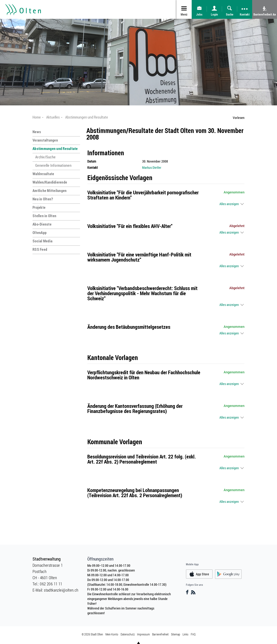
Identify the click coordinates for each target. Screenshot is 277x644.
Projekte (39, 207)
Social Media (42, 241)
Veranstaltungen (45, 140)
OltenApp (40, 233)
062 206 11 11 (51, 584)
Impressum (143, 634)
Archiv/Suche (45, 157)
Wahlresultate (43, 174)
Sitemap (176, 634)
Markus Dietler (152, 167)
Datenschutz (128, 634)
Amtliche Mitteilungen (50, 191)
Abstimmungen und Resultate (55, 149)
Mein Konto (112, 634)
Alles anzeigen (229, 204)
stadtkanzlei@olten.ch (61, 590)
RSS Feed (40, 249)
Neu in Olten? (43, 199)
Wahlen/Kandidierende (50, 182)
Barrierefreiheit (160, 634)
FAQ (193, 634)
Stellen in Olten (44, 216)
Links (185, 634)
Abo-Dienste (42, 224)
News (37, 132)
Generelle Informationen (53, 165)
